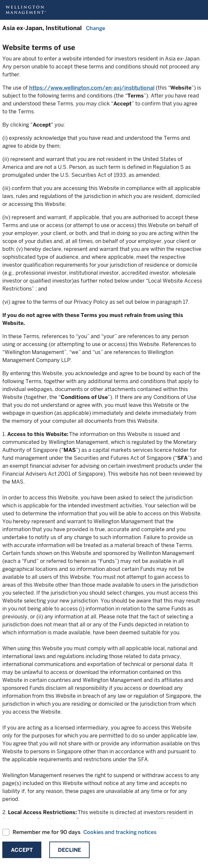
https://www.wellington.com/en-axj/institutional (92, 88)
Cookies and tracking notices (120, 832)
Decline (69, 850)
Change (96, 28)
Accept (22, 850)
